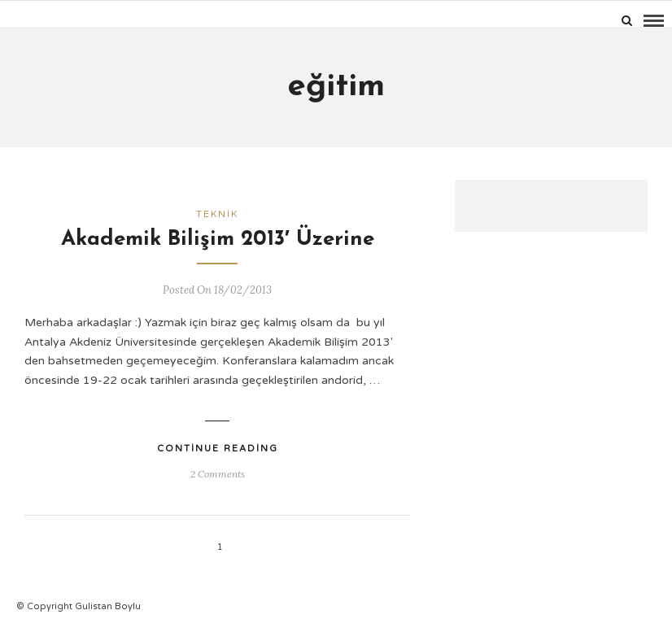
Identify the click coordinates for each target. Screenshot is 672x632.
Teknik (217, 214)
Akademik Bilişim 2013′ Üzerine (218, 240)
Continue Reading (218, 449)
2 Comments (218, 474)
